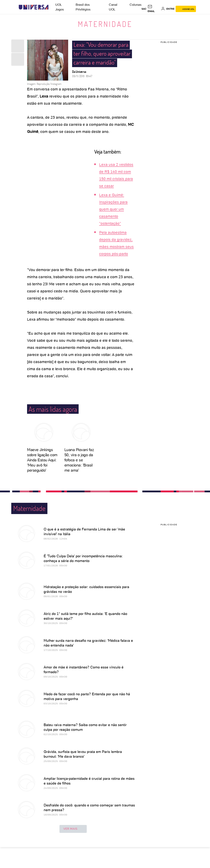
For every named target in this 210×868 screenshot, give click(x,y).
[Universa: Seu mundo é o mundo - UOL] (34, 7)
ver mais (73, 829)
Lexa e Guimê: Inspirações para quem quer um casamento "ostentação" (113, 209)
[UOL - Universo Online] (52, 7)
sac (144, 9)
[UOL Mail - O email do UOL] (154, 9)
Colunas (136, 5)
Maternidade (105, 24)
